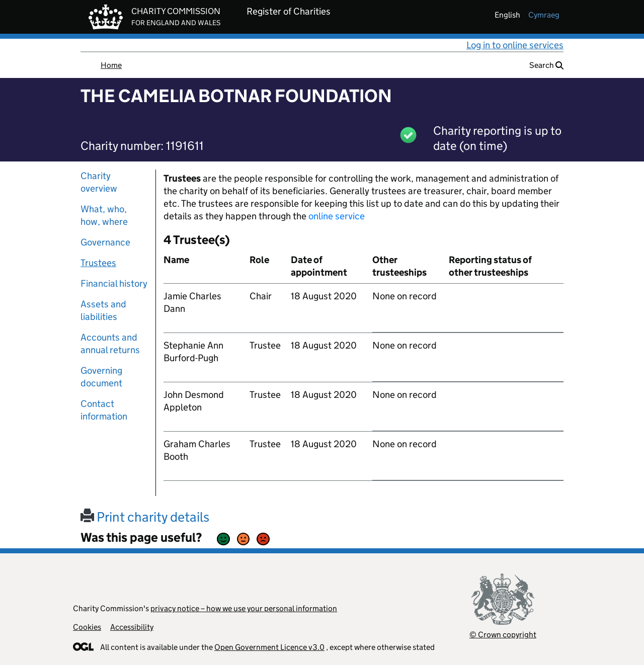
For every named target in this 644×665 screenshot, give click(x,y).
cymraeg (544, 15)
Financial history (114, 283)
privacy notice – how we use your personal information (244, 608)
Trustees (98, 263)
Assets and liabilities (103, 310)
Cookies (87, 627)
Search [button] (546, 65)
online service (337, 216)
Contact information (104, 410)
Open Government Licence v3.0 (269, 647)
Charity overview (99, 182)
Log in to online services (515, 45)
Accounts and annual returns (110, 344)
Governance (105, 242)
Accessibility (132, 627)
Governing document (101, 377)
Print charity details (145, 517)
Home (111, 65)
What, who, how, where (104, 215)
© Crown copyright (503, 635)
